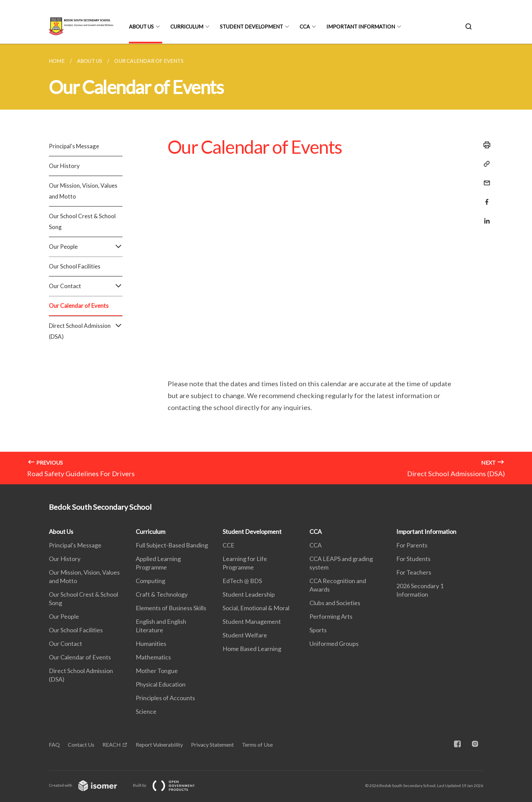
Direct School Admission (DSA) (86, 331)
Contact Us (81, 744)
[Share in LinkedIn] (485, 217)
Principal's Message (74, 146)
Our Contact (86, 286)
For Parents (412, 545)
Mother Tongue (157, 671)
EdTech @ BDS (242, 581)
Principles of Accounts (165, 698)
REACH (112, 744)
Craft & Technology (162, 594)
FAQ (54, 744)
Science (146, 711)
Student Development (251, 26)
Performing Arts (331, 616)
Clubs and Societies (335, 603)
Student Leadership (249, 594)
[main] (266, 264)
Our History (64, 166)
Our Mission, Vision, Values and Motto (83, 191)
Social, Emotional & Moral (256, 608)
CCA (305, 26)
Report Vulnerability (159, 744)
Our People (86, 247)
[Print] (485, 145)
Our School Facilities (75, 266)
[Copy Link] (485, 164)
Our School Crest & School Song (82, 221)
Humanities (151, 644)
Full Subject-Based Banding (172, 545)
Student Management (252, 621)
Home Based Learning (252, 649)
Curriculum (187, 26)
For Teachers (414, 572)
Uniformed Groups (334, 644)
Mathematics (153, 657)
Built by (169, 785)
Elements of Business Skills (171, 608)
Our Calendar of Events (79, 306)
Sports (318, 630)
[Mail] (485, 179)
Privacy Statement (212, 744)
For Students (413, 559)
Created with (88, 785)
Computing (150, 581)
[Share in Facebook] (485, 198)
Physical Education (161, 684)
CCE (229, 545)
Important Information (361, 26)
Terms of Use (257, 744)
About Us (141, 26)
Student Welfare (245, 635)
